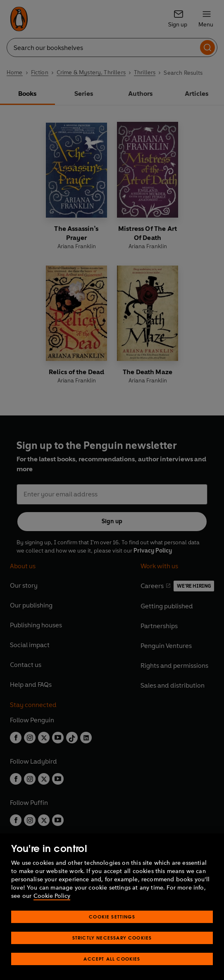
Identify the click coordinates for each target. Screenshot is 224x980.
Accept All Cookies (112, 959)
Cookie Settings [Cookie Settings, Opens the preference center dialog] (112, 917)
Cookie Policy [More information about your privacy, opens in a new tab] (52, 896)
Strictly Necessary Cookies (112, 938)
